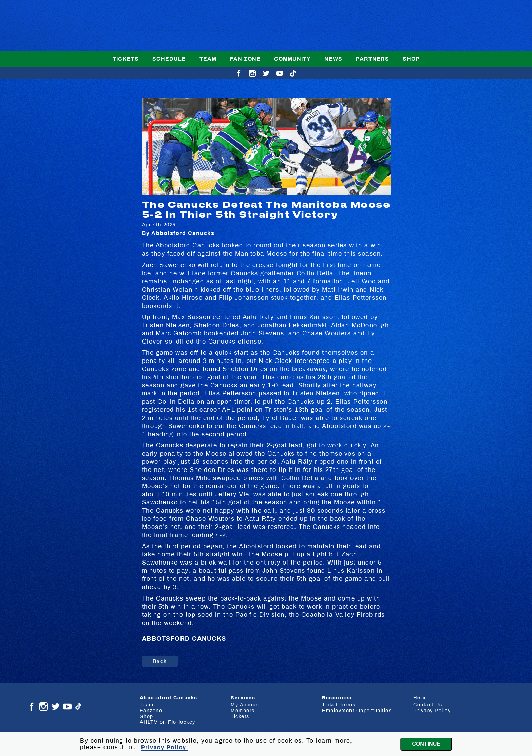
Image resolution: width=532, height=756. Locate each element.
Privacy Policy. (165, 747)
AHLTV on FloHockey (168, 722)
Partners (373, 59)
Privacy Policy (432, 711)
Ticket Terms (339, 705)
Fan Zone (245, 59)
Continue (426, 744)
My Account (246, 705)
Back (160, 661)
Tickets (126, 59)
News (333, 59)
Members (243, 711)
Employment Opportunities (357, 711)
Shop (411, 59)
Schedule (169, 59)
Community (292, 59)
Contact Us (428, 705)
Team (208, 59)
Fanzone (151, 711)
